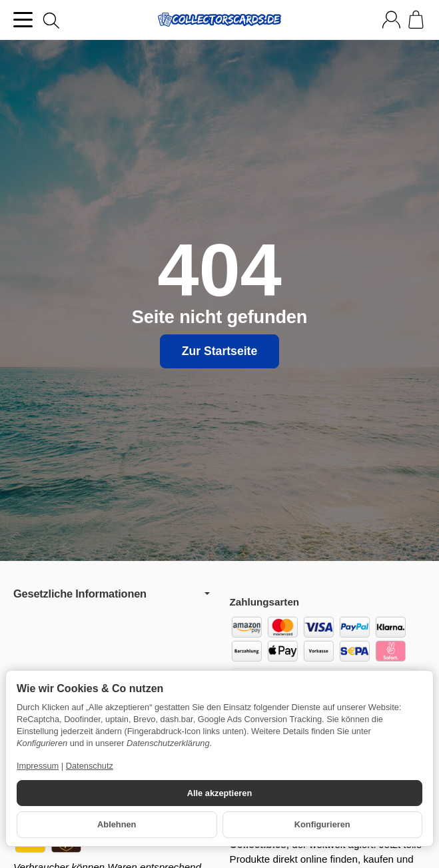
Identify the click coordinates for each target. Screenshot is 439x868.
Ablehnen (117, 824)
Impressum (38, 766)
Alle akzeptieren (219, 793)
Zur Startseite (219, 351)
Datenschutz (90, 766)
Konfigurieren (322, 824)
